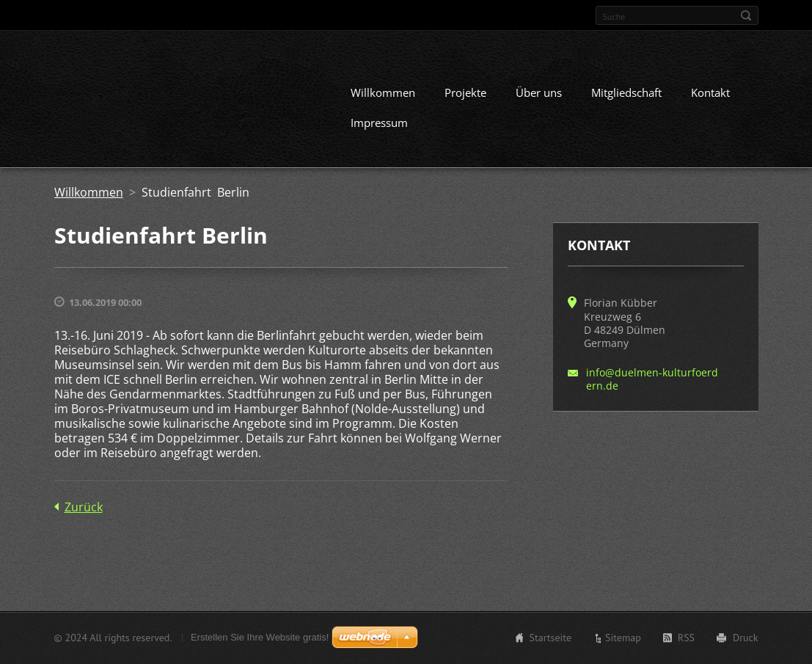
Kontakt (710, 92)
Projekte (465, 92)
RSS (686, 638)
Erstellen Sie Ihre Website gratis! (260, 637)
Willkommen (383, 92)
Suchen (746, 15)
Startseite (551, 638)
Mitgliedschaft (626, 92)
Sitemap (623, 638)
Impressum (379, 123)
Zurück (84, 507)
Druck (745, 638)
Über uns (539, 92)
